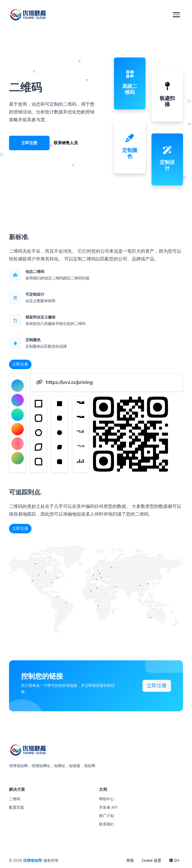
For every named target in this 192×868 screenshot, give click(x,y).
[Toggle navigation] (176, 15)
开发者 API (108, 808)
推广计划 (106, 816)
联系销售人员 (66, 143)
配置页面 (16, 808)
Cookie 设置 (151, 861)
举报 (130, 861)
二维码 (15, 799)
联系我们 (106, 824)
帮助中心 (106, 799)
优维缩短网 (32, 861)
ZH (174, 861)
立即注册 (29, 143)
